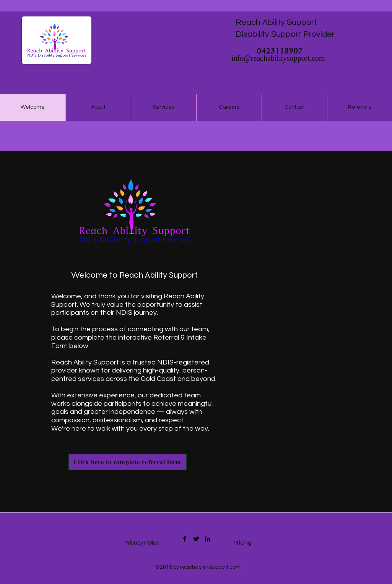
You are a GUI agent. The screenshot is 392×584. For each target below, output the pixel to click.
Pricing (242, 543)
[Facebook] (185, 539)
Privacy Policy (142, 543)
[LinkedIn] (208, 539)
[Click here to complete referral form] (128, 462)
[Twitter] (196, 539)
